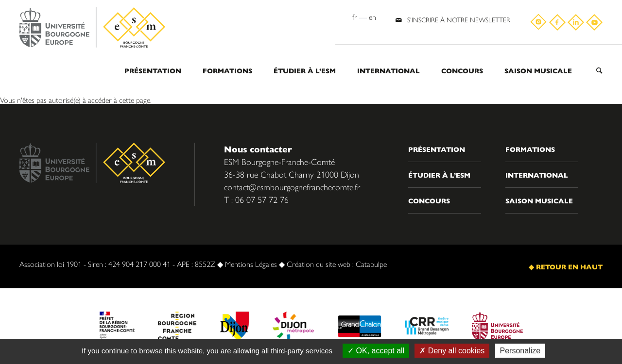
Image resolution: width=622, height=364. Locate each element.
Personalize (520, 351)
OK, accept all (376, 351)
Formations (227, 70)
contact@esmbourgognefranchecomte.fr (292, 187)
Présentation (153, 70)
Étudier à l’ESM (305, 70)
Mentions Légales (251, 264)
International (389, 70)
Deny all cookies (452, 351)
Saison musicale (538, 70)
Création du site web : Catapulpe (337, 264)
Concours (462, 70)
